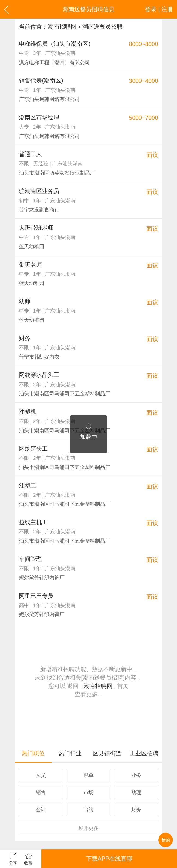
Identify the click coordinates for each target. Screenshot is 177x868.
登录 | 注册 (159, 9)
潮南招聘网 (62, 27)
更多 (88, 828)
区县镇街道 (107, 753)
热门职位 (33, 753)
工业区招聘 (144, 753)
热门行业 (70, 753)
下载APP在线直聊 (109, 859)
